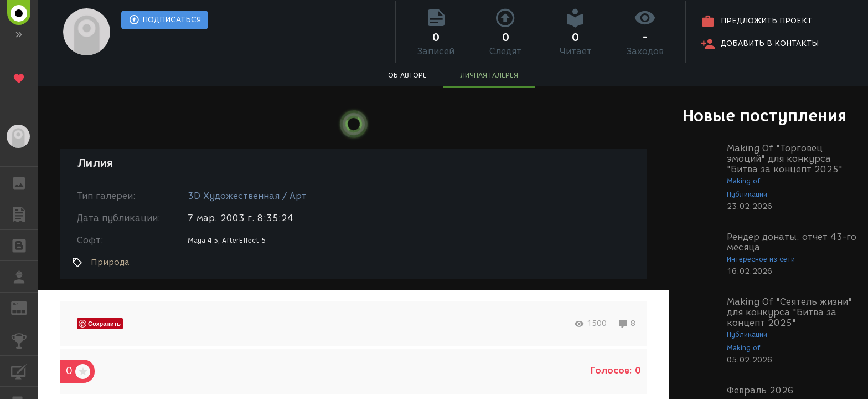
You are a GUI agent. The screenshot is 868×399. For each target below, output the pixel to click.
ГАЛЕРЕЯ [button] (25, 182)
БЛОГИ (25, 245)
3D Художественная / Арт (247, 196)
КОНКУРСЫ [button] (25, 340)
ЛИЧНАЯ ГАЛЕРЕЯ (489, 75)
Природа (110, 262)
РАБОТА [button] (25, 277)
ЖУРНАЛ (25, 307)
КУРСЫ (25, 370)
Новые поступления (764, 116)
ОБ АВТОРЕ (407, 75)
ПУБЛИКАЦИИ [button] (25, 214)
